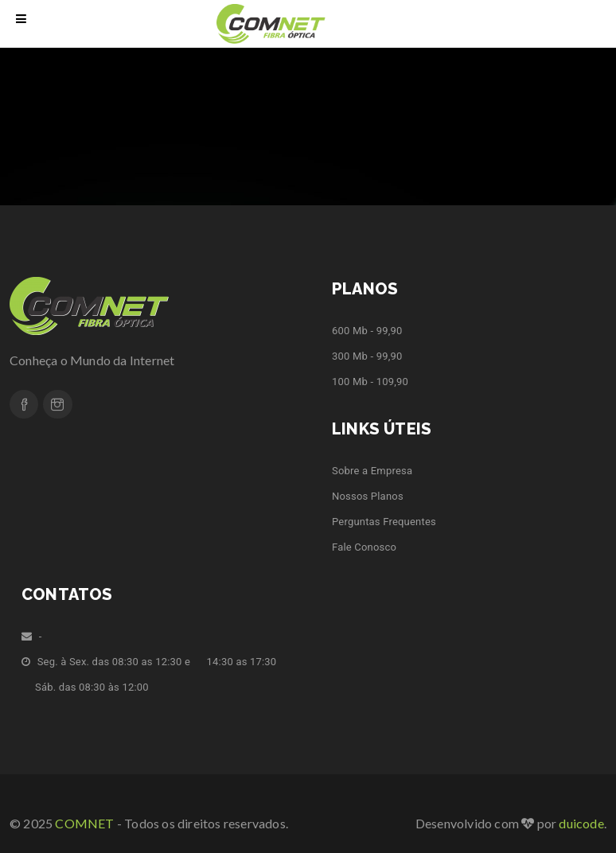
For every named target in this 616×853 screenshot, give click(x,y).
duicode (581, 823)
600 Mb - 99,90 (367, 331)
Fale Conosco (364, 547)
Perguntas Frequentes (384, 522)
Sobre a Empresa (372, 471)
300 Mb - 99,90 (367, 356)
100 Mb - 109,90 (370, 382)
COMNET (84, 823)
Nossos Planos (368, 496)
